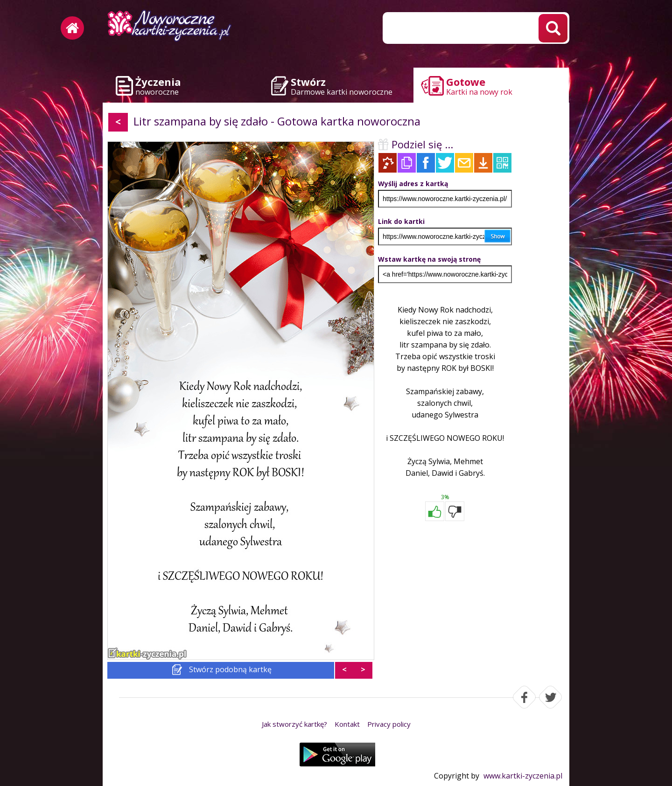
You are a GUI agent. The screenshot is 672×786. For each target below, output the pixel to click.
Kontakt (347, 724)
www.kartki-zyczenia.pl (523, 776)
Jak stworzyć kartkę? (294, 724)
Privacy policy (389, 724)
